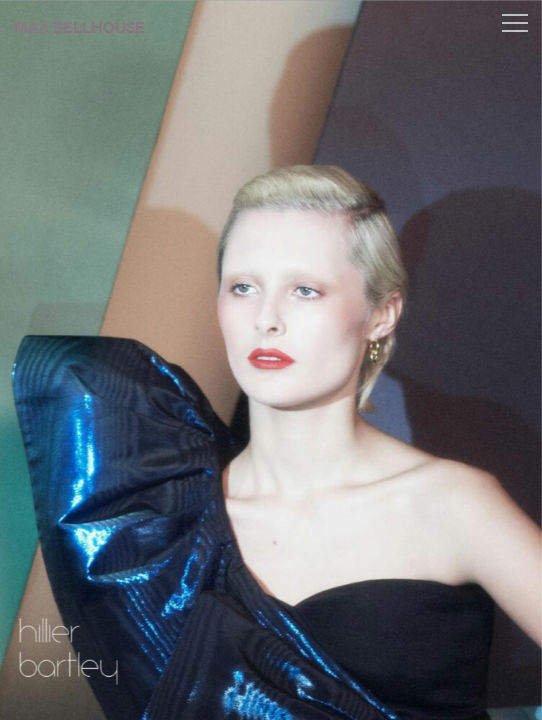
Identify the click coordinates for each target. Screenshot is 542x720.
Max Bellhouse (79, 28)
